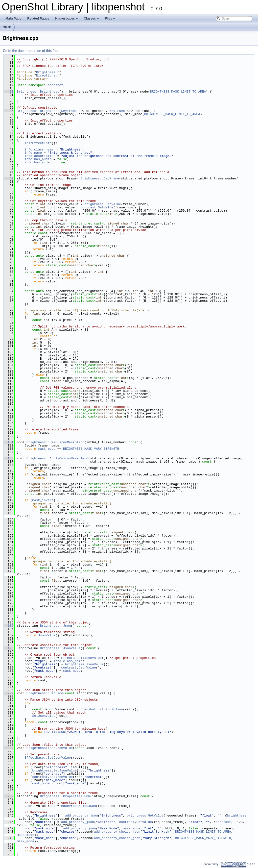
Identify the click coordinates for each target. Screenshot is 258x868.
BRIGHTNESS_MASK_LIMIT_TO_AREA (178, 92)
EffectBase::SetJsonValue (48, 758)
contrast (88, 207)
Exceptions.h (48, 75)
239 (9, 796)
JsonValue (47, 635)
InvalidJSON (54, 732)
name (38, 153)
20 (9, 92)
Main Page (13, 18)
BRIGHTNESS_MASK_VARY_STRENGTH (91, 449)
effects (7, 27)
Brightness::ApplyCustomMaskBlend (57, 458)
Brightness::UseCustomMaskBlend (55, 442)
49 (9, 178)
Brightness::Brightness (38, 92)
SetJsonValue (44, 716)
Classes (91, 18)
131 (9, 442)
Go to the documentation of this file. (31, 51)
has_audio (43, 159)
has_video (43, 162)
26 (9, 111)
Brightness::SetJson (45, 693)
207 (9, 693)
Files (110, 18)
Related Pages (38, 18)
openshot (55, 85)
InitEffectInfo (38, 143)
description (45, 156)
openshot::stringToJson (102, 709)
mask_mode (47, 449)
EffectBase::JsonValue (81, 658)
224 (9, 748)
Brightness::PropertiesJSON (65, 796)
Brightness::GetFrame (100, 178)
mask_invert (43, 500)
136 (9, 458)
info (28, 149)
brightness (94, 204)
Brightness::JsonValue (60, 648)
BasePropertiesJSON (78, 806)
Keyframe (69, 111)
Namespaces (67, 18)
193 (9, 648)
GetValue (113, 204)
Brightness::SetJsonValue (50, 748)
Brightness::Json (55, 626)
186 (9, 626)
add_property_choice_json (117, 832)
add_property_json (82, 816)
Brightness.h (48, 72)
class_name (44, 149)
